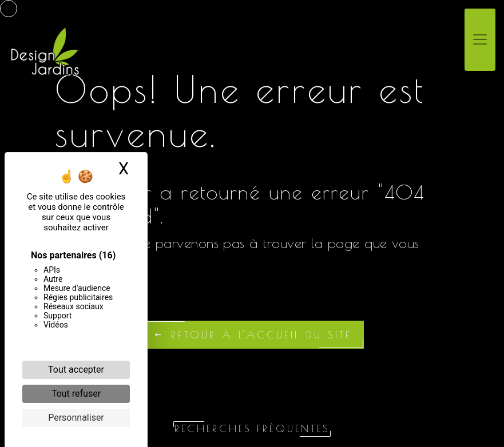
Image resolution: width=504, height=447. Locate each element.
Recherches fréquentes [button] (252, 428)
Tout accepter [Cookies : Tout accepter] (76, 370)
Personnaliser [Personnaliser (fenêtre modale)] (76, 418)
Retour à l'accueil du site (252, 335)
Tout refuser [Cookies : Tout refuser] (76, 394)
